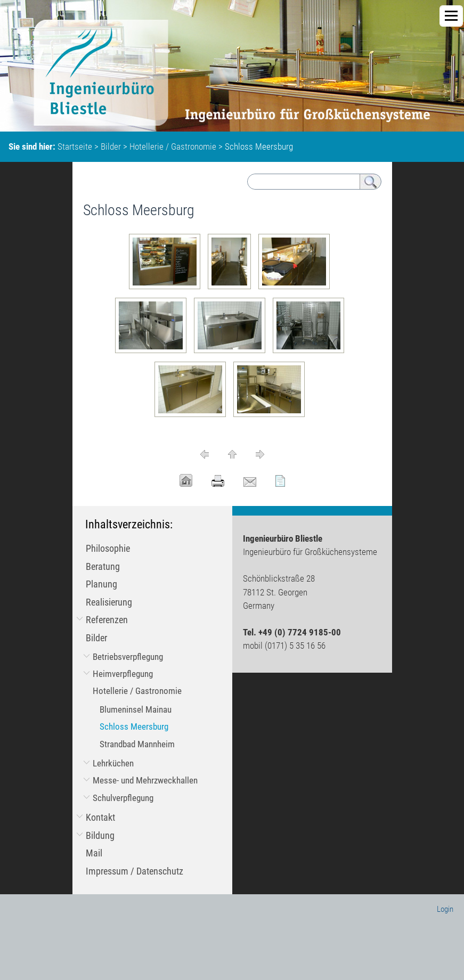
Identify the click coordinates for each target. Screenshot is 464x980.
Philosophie (108, 548)
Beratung (103, 566)
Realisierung (109, 602)
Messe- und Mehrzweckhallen (145, 780)
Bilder (111, 146)
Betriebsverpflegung (128, 657)
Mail (94, 853)
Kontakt (100, 817)
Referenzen (107, 620)
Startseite (75, 146)
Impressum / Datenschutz (135, 871)
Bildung (100, 835)
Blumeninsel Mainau (136, 709)
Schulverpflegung (123, 798)
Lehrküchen (113, 763)
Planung (101, 584)
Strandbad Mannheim (137, 744)
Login (445, 909)
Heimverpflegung (123, 674)
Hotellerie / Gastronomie (173, 146)
